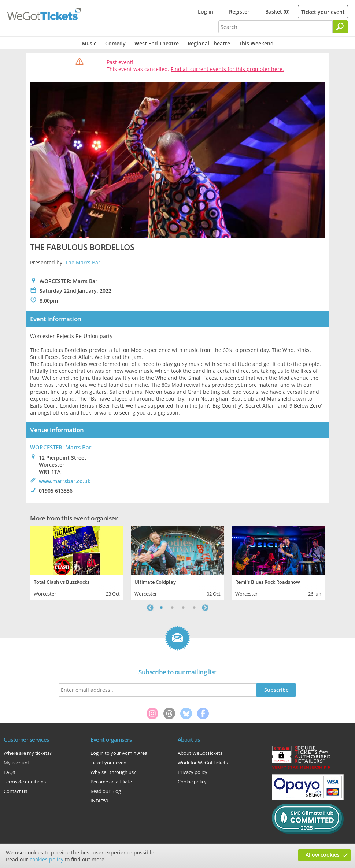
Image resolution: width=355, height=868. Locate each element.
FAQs (9, 772)
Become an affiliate (111, 782)
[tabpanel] (77, 562)
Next (205, 608)
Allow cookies (323, 855)
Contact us (15, 791)
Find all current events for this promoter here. (227, 69)
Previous (150, 608)
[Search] (340, 27)
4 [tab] (194, 608)
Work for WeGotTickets (203, 763)
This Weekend (256, 43)
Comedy (115, 43)
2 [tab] (172, 608)
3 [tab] (183, 608)
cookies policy (47, 859)
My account (16, 763)
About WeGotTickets (200, 753)
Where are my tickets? (28, 753)
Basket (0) (277, 12)
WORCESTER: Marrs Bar (61, 447)
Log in (206, 12)
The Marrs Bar (83, 262)
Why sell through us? (113, 772)
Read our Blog (106, 791)
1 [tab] (161, 608)
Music (89, 43)
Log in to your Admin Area (119, 753)
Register (239, 12)
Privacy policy (193, 772)
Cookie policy (192, 782)
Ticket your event (323, 12)
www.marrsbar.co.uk (65, 481)
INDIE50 (99, 801)
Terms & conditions (25, 782)
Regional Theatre (209, 43)
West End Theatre (157, 43)
